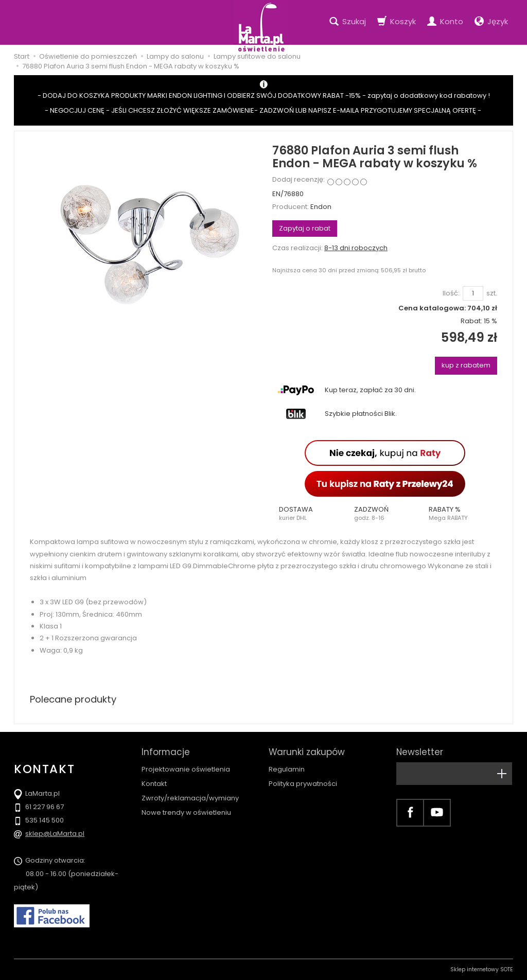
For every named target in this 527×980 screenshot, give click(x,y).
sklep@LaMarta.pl (55, 834)
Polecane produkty (73, 699)
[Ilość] (473, 294)
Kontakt (154, 784)
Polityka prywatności (303, 784)
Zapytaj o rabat (305, 228)
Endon (321, 207)
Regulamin (287, 769)
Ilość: (451, 293)
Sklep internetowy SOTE (482, 969)
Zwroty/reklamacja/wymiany (190, 798)
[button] (310, 514)
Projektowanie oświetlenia (186, 769)
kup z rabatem (466, 365)
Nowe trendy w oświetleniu (186, 812)
